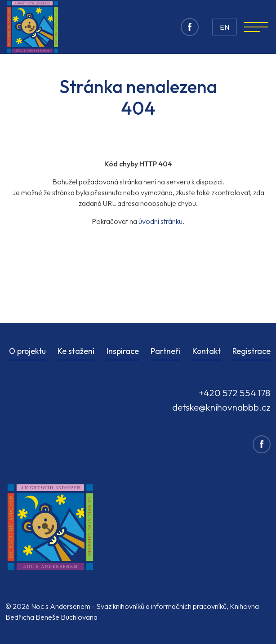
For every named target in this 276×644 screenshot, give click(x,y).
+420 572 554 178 (235, 393)
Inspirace (123, 351)
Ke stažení (76, 351)
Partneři (165, 351)
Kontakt (207, 351)
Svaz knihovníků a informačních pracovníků (161, 606)
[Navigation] (256, 27)
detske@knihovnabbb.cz (221, 407)
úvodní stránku (160, 221)
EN (225, 27)
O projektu (27, 351)
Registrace (252, 351)
